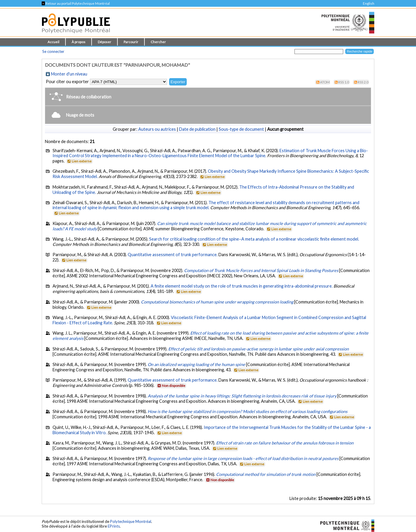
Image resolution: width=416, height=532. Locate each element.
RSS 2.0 (363, 82)
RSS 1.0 (344, 82)
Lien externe (79, 161)
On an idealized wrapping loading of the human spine (196, 364)
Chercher (158, 42)
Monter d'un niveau (69, 74)
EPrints (114, 526)
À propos (79, 42)
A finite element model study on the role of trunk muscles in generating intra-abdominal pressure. (242, 286)
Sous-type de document (241, 129)
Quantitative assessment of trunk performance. (173, 255)
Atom (325, 82)
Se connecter (53, 51)
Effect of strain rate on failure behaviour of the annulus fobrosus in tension (285, 443)
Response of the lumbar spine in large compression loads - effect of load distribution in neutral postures (243, 458)
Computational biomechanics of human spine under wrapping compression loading (217, 302)
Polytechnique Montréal (131, 521)
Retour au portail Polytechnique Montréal (76, 3)
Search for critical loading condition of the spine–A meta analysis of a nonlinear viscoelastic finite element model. (254, 239)
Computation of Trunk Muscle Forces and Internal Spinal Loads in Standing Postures (261, 270)
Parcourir (131, 42)
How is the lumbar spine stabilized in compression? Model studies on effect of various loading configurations (247, 411)
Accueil (53, 42)
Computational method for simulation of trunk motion (266, 474)
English (369, 3)
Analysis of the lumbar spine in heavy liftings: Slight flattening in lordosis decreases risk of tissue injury (242, 396)
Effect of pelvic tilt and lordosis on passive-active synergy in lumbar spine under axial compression (258, 349)
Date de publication (197, 129)
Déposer (105, 42)
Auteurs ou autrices (157, 129)
